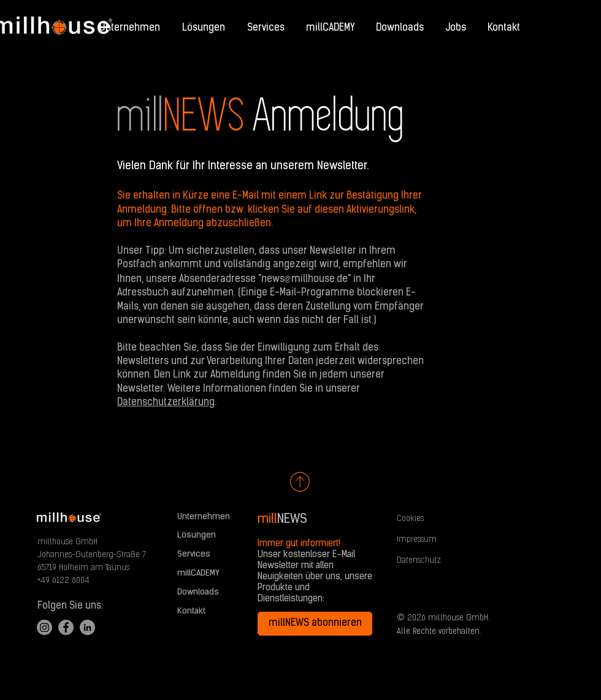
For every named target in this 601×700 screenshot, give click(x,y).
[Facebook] (66, 627)
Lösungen (197, 535)
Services (194, 554)
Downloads (198, 592)
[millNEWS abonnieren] (315, 624)
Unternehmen (204, 517)
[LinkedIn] (87, 627)
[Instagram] (44, 627)
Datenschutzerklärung (166, 403)
